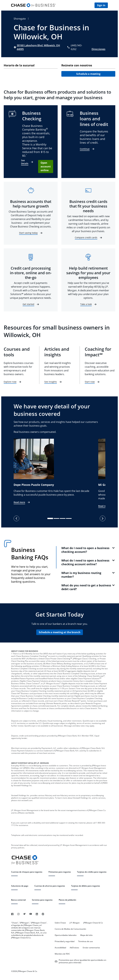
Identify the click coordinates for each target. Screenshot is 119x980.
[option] (56, 472)
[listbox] (59, 473)
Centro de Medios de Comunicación (70, 929)
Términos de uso (85, 941)
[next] (103, 518)
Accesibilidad (60, 948)
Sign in (101, 5)
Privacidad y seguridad (65, 941)
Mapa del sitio (86, 935)
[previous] (16, 518)
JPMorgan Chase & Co (93, 923)
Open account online (46, 166)
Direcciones (98, 49)
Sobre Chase (60, 923)
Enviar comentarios (91, 948)
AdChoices (74, 948)
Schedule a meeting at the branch (60, 632)
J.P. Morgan (75, 923)
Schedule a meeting (88, 74)
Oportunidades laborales (66, 935)
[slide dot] (50, 518)
